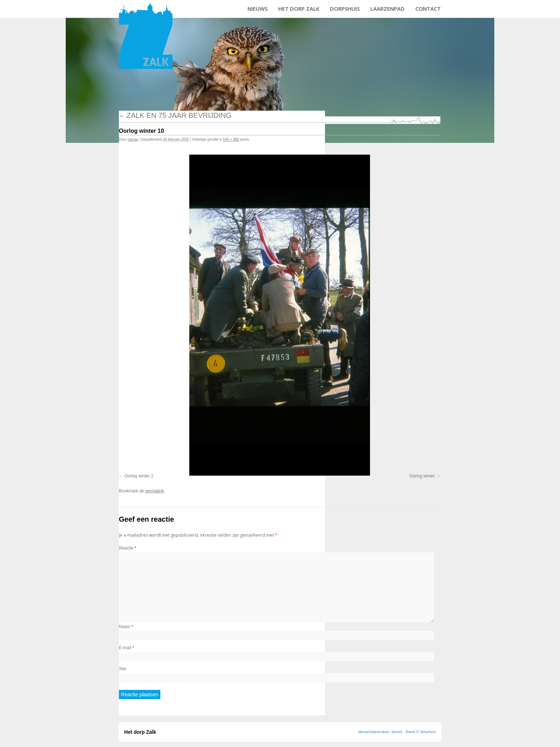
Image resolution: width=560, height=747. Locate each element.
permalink (155, 491)
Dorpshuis (345, 9)
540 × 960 (231, 139)
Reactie (128, 548)
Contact (428, 9)
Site (123, 669)
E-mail (126, 648)
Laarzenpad (387, 9)
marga (132, 139)
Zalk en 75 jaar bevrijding (175, 115)
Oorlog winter (422, 476)
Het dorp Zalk (299, 9)
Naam (126, 627)
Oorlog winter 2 (139, 476)
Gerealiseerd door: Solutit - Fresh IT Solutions (397, 732)
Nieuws (257, 9)
